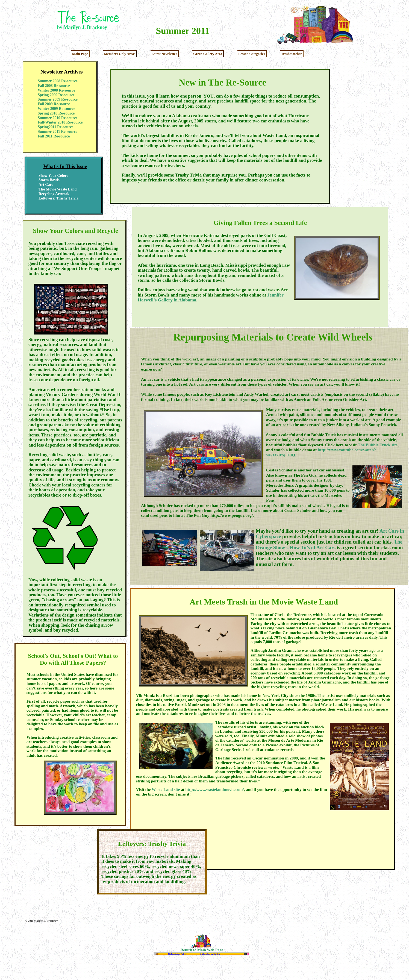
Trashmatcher (292, 54)
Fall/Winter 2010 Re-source (60, 122)
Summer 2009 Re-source (58, 99)
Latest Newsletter (164, 54)
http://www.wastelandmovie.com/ (215, 790)
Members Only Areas (120, 54)
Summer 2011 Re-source (58, 132)
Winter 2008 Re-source (56, 90)
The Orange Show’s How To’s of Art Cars (329, 545)
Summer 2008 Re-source (58, 81)
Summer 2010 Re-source (58, 118)
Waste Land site (166, 790)
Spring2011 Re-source (56, 127)
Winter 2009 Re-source (56, 109)
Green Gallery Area (208, 54)
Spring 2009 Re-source (56, 95)
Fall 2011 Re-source (54, 136)
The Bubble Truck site (378, 445)
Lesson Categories (252, 54)
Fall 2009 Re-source (54, 104)
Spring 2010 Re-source (56, 113)
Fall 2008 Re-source (54, 86)
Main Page (80, 54)
